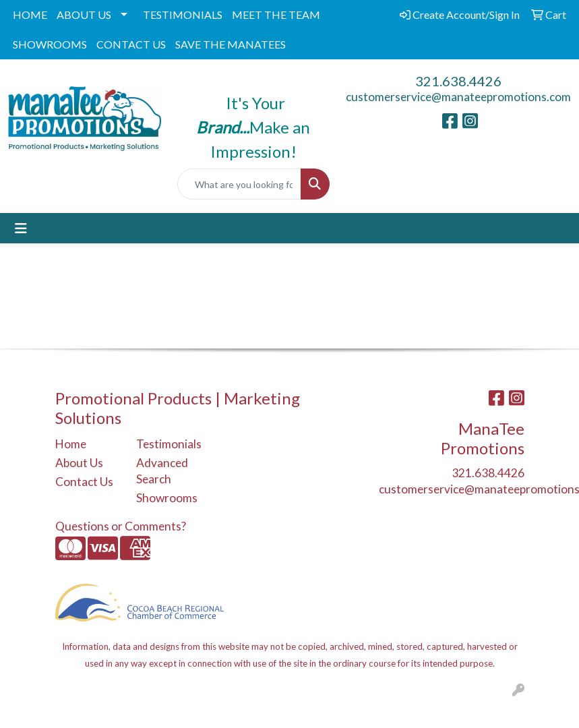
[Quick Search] (240, 184)
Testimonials (169, 444)
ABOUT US (84, 14)
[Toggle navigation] (21, 228)
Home (71, 444)
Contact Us (84, 482)
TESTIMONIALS (183, 14)
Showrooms (167, 498)
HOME (30, 14)
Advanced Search (162, 471)
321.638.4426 (458, 81)
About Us (79, 463)
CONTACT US (131, 44)
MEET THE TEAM (276, 14)
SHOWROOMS (50, 44)
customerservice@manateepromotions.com (458, 97)
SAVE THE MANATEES (231, 44)
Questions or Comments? (121, 526)
